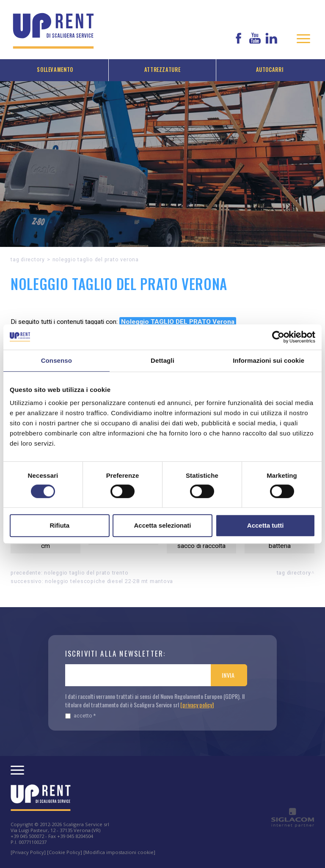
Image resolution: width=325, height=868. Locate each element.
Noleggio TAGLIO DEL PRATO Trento (86, 573)
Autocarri (270, 70)
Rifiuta (59, 525)
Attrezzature (162, 70)
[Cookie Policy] (65, 852)
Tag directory (28, 259)
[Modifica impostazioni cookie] (119, 852)
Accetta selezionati (162, 525)
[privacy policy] (197, 705)
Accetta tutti (266, 525)
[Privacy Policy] (28, 852)
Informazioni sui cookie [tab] (269, 360)
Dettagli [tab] (162, 360)
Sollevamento (55, 70)
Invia (228, 675)
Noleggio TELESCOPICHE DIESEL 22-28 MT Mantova (109, 581)
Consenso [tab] (56, 360)
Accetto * (80, 716)
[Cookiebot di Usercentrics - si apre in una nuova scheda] (278, 337)
